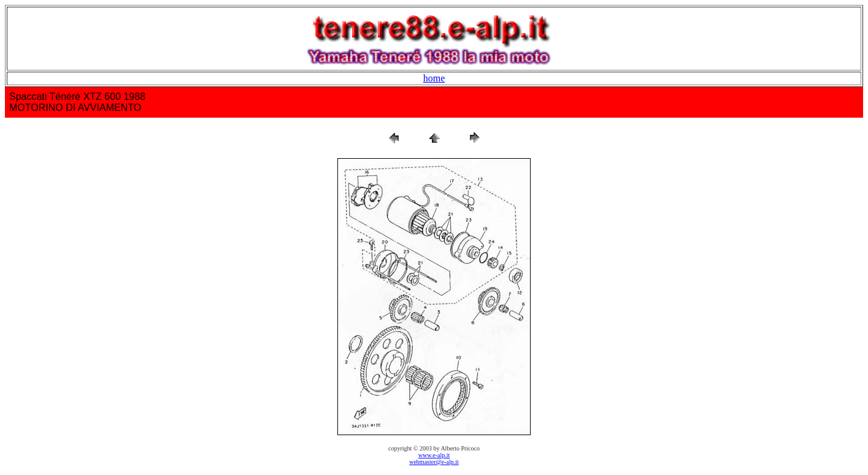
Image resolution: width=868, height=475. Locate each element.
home (434, 78)
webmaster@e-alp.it (434, 462)
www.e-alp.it (434, 455)
